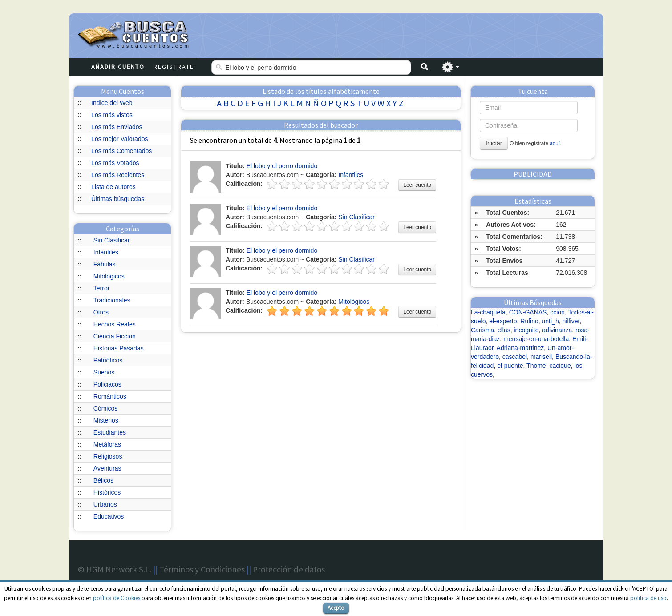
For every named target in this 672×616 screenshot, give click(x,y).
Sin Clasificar (112, 240)
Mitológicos (109, 276)
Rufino (529, 321)
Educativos (109, 516)
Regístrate (174, 67)
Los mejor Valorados (119, 139)
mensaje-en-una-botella (536, 339)
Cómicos (105, 408)
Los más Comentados (121, 151)
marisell (541, 357)
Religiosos (108, 456)
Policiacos (107, 384)
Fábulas (105, 264)
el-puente (510, 366)
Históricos (107, 492)
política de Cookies (117, 598)
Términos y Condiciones (202, 569)
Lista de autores (113, 187)
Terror (102, 288)
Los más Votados (115, 163)
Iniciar (494, 143)
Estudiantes (110, 432)
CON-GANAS (528, 312)
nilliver (571, 321)
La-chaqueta (488, 312)
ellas (504, 330)
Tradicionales (112, 300)
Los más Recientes (118, 175)
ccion (557, 312)
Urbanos (105, 504)
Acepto (336, 608)
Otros (101, 312)
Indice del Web (112, 103)
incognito (526, 330)
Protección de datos (289, 569)
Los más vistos (112, 115)
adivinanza (557, 330)
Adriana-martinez (520, 348)
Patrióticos (108, 360)
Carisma (482, 330)
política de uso (648, 598)
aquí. (555, 143)
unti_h (551, 321)
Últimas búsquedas (118, 199)
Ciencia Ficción (115, 336)
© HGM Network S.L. (115, 569)
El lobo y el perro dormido (282, 166)
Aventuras (107, 468)
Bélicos (103, 480)
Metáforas (107, 444)
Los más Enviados (117, 127)
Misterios (106, 420)
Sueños (104, 372)
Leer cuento (417, 185)
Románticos (110, 396)
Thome (536, 366)
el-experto (503, 321)
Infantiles (106, 252)
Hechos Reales (115, 324)
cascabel (515, 357)
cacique (560, 366)
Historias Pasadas (119, 348)
